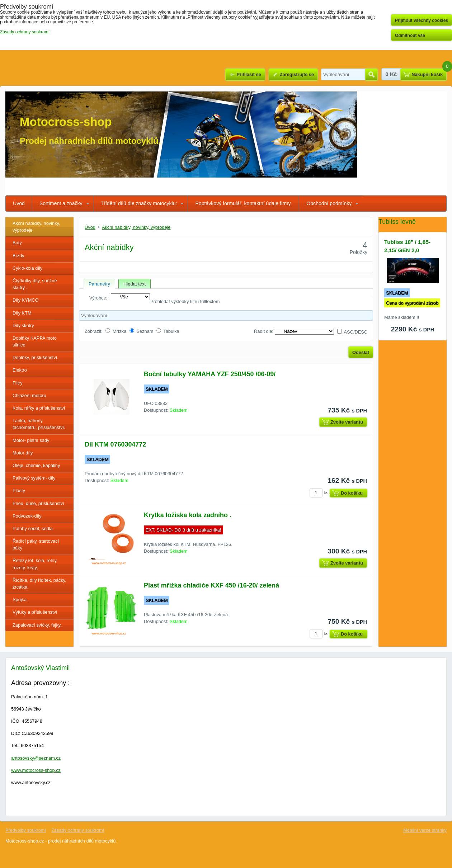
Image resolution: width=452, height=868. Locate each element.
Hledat (371, 75)
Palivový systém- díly (34, 478)
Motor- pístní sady (31, 440)
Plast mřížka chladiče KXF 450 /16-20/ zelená (211, 585)
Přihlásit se (249, 74)
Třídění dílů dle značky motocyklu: (139, 203)
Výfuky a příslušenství (35, 612)
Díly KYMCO (26, 300)
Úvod (19, 203)
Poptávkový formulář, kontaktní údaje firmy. (243, 203)
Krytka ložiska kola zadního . (188, 515)
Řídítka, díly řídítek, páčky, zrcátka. (39, 584)
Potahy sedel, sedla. (33, 529)
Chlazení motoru (29, 395)
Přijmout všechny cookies (422, 20)
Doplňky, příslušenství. (36, 357)
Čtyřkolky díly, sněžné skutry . (35, 284)
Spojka (20, 600)
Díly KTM (22, 313)
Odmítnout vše (410, 36)
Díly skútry (23, 325)
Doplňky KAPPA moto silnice (35, 341)
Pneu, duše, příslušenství (38, 503)
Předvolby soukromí (26, 830)
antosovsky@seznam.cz (36, 758)
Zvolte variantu (347, 422)
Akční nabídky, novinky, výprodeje (36, 227)
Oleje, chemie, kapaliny (36, 465)
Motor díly (23, 453)
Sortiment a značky (61, 203)
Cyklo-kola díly (27, 268)
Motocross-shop (66, 122)
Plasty (19, 490)
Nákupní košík (427, 74)
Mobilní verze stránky (425, 830)
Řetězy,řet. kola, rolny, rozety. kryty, (35, 564)
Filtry (18, 383)
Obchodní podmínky (329, 203)
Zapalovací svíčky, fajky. (37, 625)
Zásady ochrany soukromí (78, 830)
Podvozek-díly (27, 516)
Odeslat (361, 352)
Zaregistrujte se (297, 74)
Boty (17, 243)
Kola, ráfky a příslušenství (39, 408)
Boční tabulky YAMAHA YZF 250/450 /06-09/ (210, 374)
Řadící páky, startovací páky (36, 544)
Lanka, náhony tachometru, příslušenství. (39, 424)
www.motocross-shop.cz (36, 770)
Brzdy (18, 256)
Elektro (20, 370)
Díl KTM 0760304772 (115, 444)
